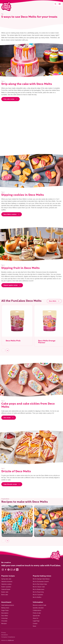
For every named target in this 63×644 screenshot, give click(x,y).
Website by (8, 640)
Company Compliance (8, 637)
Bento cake (5, 595)
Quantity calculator (38, 608)
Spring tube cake (6, 579)
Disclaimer (5, 635)
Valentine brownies (7, 582)
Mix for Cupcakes (38, 595)
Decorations (5, 613)
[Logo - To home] (55, 556)
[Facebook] (6, 570)
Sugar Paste (5, 610)
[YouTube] (11, 570)
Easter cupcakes (6, 587)
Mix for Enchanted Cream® (41, 582)
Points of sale (37, 613)
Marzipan (4, 624)
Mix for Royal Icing (38, 592)
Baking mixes (5, 608)
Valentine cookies (6, 584)
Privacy (4, 633)
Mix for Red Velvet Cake (40, 584)
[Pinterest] (8, 570)
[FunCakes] (6, 6)
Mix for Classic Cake (39, 587)
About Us (36, 618)
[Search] (55, 4)
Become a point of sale (39, 605)
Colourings (4, 618)
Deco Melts (5, 616)
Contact (35, 624)
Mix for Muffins (37, 597)
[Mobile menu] (60, 4)
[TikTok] (14, 570)
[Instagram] (3, 570)
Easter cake (5, 592)
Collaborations (37, 610)
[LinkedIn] (17, 570)
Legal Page (36, 621)
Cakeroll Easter (6, 589)
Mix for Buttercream (39, 589)
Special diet (36, 616)
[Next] (7, 351)
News (34, 626)
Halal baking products (8, 605)
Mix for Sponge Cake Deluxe (41, 579)
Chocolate (4, 621)
